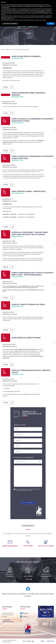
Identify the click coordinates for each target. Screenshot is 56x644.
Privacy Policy (23, 489)
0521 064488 (7, 620)
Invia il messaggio (28, 503)
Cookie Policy (50, 641)
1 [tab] (25, 579)
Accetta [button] (51, 24)
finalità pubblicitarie (41, 12)
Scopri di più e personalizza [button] (10, 24)
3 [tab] (29, 579)
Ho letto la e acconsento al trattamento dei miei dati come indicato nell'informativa (28, 490)
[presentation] (25, 497)
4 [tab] (31, 579)
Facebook (23, 594)
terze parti (24, 9)
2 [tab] (27, 579)
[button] (54, 2)
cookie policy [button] (6, 8)
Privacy (43, 641)
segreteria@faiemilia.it (8, 622)
